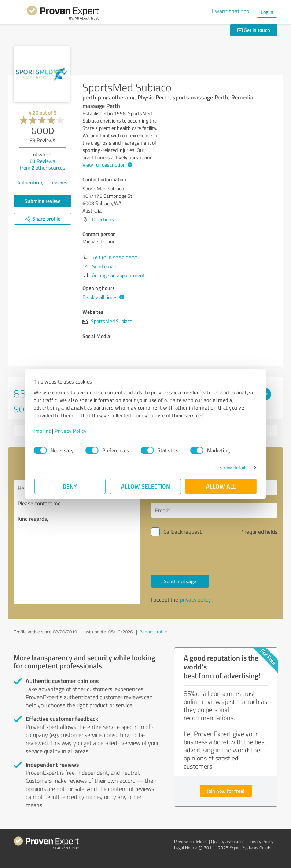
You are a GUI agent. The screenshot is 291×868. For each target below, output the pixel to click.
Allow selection (145, 486)
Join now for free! (226, 791)
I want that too (231, 11)
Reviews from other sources (43, 164)
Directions (103, 219)
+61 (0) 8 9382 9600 (115, 257)
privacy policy (195, 600)
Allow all (221, 486)
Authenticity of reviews (42, 182)
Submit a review (42, 201)
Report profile (153, 632)
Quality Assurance (228, 841)
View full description (106, 165)
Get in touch (254, 30)
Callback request (183, 532)
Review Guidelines (191, 841)
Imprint (43, 431)
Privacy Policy (71, 431)
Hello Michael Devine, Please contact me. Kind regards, (77, 542)
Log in (267, 12)
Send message (180, 581)
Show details (233, 467)
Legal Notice (185, 848)
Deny (70, 486)
